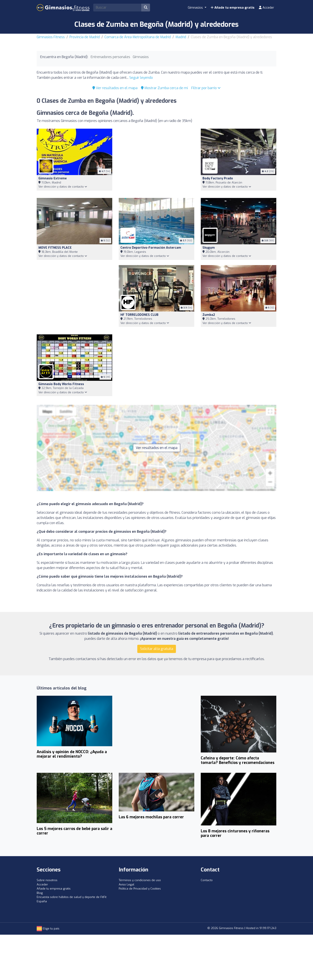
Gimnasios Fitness (51, 37)
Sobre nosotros (47, 880)
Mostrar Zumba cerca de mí (164, 88)
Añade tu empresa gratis (233, 8)
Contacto (207, 880)
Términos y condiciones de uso (140, 880)
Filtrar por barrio (206, 88)
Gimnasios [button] (196, 8)
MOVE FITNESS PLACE (55, 248)
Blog (40, 893)
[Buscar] (146, 8)
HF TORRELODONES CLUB (139, 315)
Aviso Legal (126, 884)
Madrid (181, 37)
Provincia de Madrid (85, 37)
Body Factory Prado (218, 178)
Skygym (209, 248)
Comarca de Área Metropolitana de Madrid (138, 37)
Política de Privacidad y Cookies (140, 889)
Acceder (266, 8)
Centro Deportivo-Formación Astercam (151, 248)
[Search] (117, 8)
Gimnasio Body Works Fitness (61, 384)
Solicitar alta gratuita (157, 649)
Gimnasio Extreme (53, 178)
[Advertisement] (156, 161)
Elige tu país (48, 929)
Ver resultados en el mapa (115, 88)
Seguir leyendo (141, 78)
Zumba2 (209, 315)
